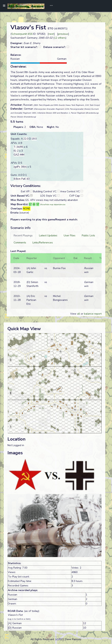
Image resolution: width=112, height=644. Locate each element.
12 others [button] (60, 38)
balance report (93, 314)
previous (63, 34)
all (79, 314)
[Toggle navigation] (50, 6)
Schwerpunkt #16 (22, 34)
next (51, 34)
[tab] (23, 236)
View (74, 314)
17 (30, 204)
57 (38, 204)
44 (34, 204)
